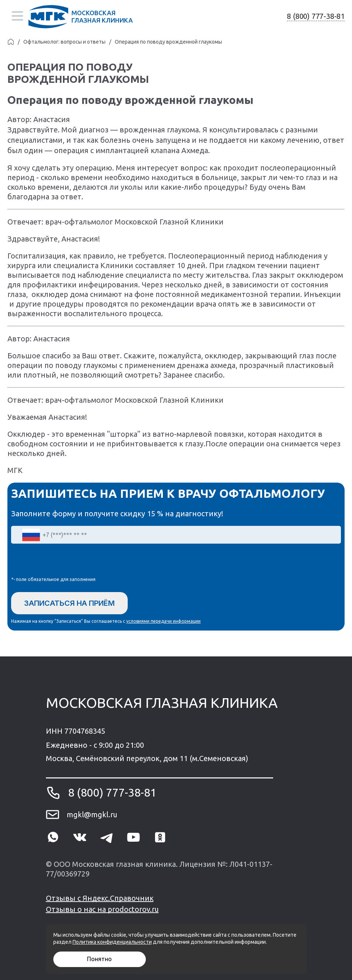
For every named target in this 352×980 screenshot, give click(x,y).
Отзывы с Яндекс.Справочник (100, 898)
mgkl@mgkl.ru (92, 815)
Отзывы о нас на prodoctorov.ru (102, 909)
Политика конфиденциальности (112, 942)
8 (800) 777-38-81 (316, 16)
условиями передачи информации (163, 621)
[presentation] (67, 562)
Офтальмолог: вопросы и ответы (64, 42)
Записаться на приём (69, 603)
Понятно (99, 959)
